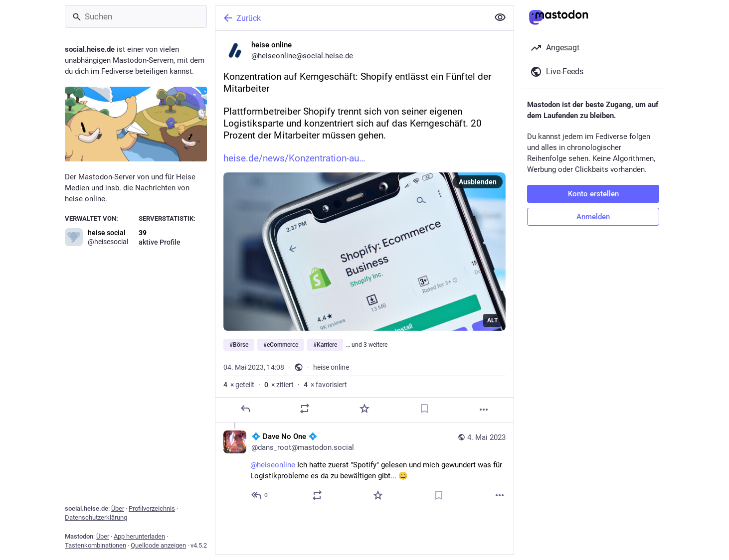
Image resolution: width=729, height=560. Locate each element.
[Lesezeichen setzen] (424, 409)
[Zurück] (351, 18)
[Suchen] (136, 16)
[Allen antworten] (260, 495)
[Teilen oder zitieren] (305, 409)
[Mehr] (484, 410)
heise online (331, 367)
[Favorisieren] (364, 409)
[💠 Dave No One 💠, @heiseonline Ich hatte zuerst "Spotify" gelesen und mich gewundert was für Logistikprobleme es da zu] (364, 467)
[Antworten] (245, 409)
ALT (492, 320)
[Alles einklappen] (500, 17)
